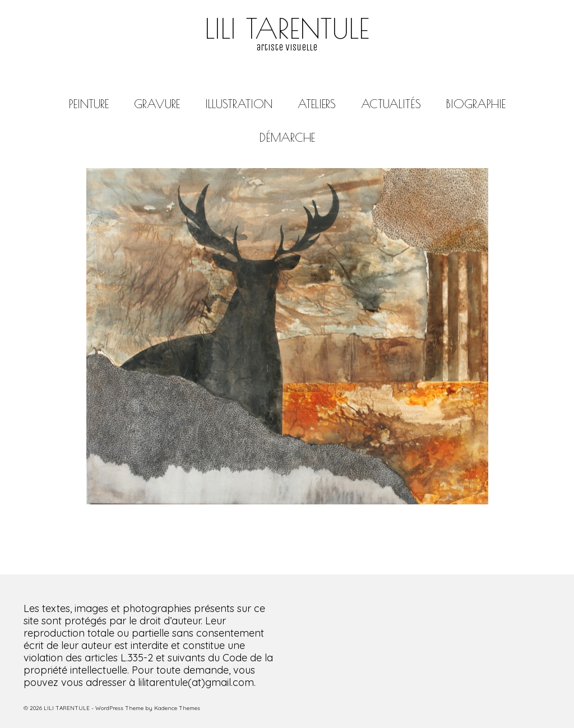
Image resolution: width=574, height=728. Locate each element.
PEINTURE (89, 104)
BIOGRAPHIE (476, 104)
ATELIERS (317, 104)
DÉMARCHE (287, 137)
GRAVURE (157, 104)
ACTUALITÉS (391, 104)
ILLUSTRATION (239, 104)
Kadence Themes (177, 708)
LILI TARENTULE (287, 28)
